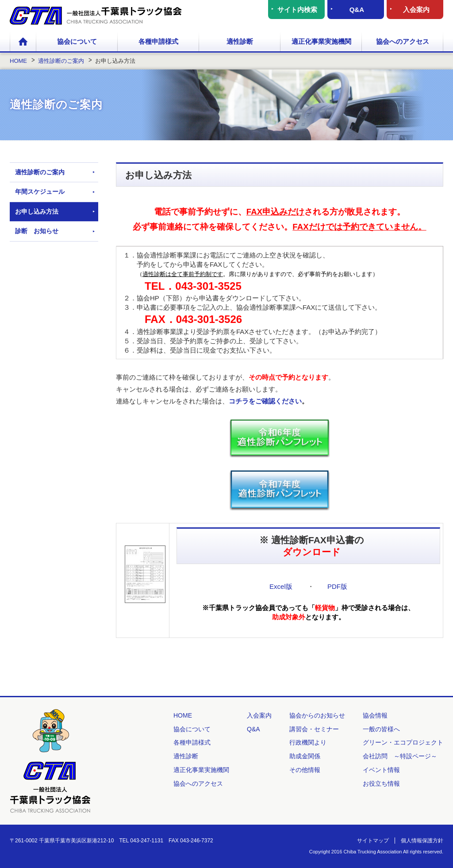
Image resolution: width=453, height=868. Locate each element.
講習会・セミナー (314, 729)
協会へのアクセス (403, 41)
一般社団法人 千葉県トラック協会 (96, 16)
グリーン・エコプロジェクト (403, 742)
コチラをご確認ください (265, 401)
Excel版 (281, 586)
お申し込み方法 (37, 211)
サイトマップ (373, 841)
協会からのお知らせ (317, 715)
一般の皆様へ (381, 729)
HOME (23, 42)
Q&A (357, 10)
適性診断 (240, 41)
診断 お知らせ (37, 231)
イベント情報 (381, 770)
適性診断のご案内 (40, 172)
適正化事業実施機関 (321, 41)
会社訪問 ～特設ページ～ (400, 756)
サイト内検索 (297, 10)
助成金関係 (305, 756)
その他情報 (305, 770)
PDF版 (337, 586)
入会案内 (416, 10)
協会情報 (375, 715)
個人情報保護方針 (422, 841)
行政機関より (308, 742)
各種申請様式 (158, 41)
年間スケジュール (40, 192)
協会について (77, 41)
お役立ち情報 (381, 784)
